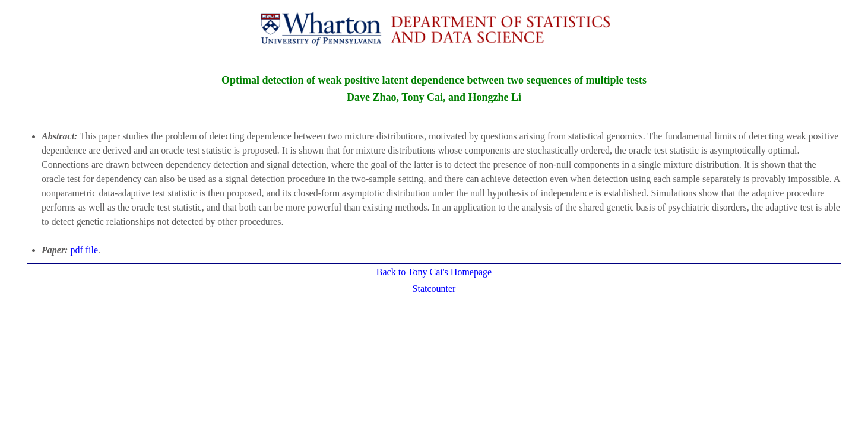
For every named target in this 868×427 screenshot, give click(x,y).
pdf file (84, 250)
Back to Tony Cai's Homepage (434, 272)
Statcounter (434, 289)
